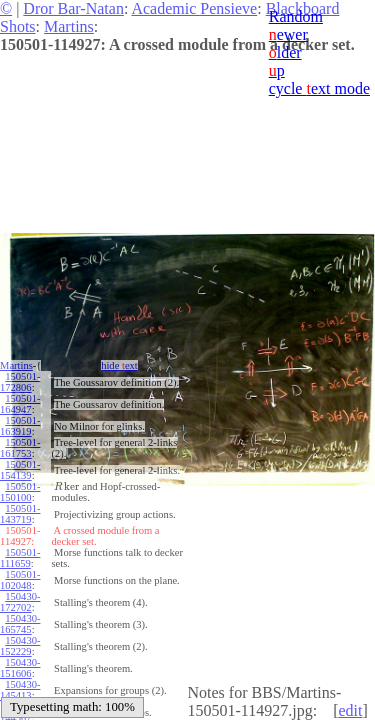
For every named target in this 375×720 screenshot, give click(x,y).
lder (285, 52)
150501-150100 (20, 492)
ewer (288, 34)
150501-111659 (20, 558)
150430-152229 (20, 646)
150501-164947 (20, 404)
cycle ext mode (319, 88)
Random (296, 16)
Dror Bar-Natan (73, 8)
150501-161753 (20, 448)
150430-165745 (20, 624)
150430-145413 (20, 690)
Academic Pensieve (194, 8)
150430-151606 (20, 668)
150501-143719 (20, 514)
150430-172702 (20, 602)
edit (350, 710)
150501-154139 (20, 470)
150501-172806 (20, 382)
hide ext (119, 365)
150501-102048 (20, 580)
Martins (69, 26)
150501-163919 (20, 426)
